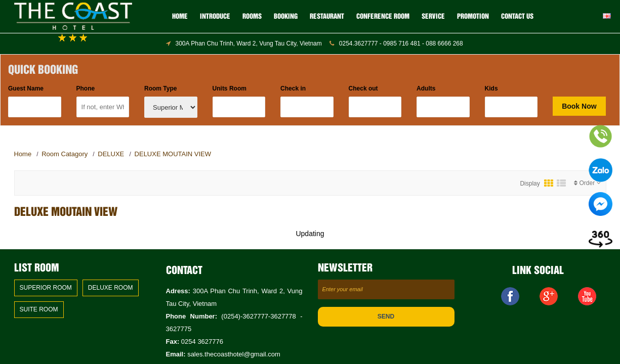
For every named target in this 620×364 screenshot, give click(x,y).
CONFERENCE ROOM (383, 16)
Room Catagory (65, 154)
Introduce (215, 16)
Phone (86, 88)
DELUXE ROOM (111, 288)
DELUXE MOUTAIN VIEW (173, 154)
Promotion (473, 16)
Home (180, 16)
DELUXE (112, 154)
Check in (293, 88)
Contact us (517, 16)
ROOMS (252, 16)
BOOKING (286, 16)
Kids (491, 88)
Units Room (230, 88)
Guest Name (26, 88)
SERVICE (433, 16)
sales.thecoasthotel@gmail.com (234, 354)
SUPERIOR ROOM (46, 288)
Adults (426, 88)
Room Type (160, 88)
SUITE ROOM (39, 309)
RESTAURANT (327, 16)
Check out (363, 88)
